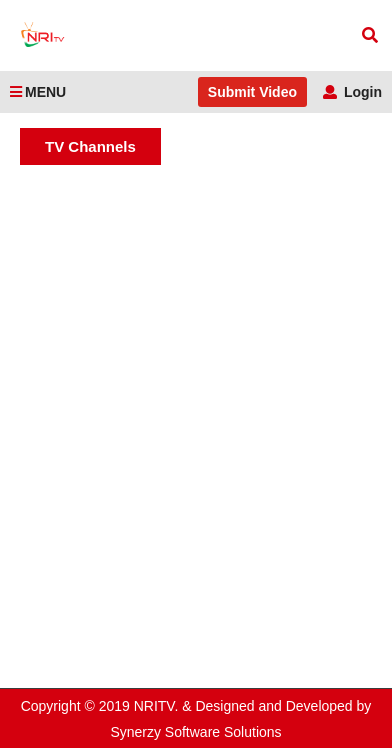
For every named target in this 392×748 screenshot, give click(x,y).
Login (352, 92)
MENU (38, 92)
